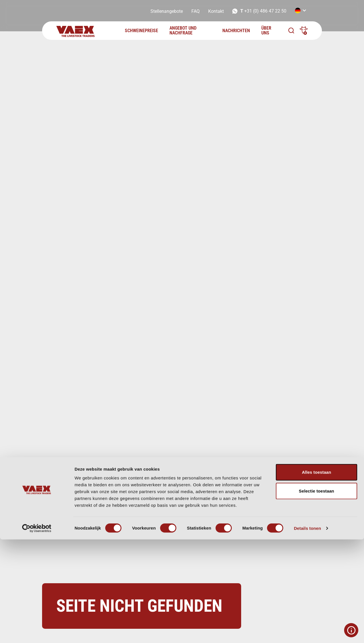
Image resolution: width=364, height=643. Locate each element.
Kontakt (216, 11)
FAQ (196, 11)
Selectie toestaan (317, 594)
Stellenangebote (167, 11)
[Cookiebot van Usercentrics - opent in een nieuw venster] (37, 632)
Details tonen (307, 632)
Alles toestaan (316, 576)
